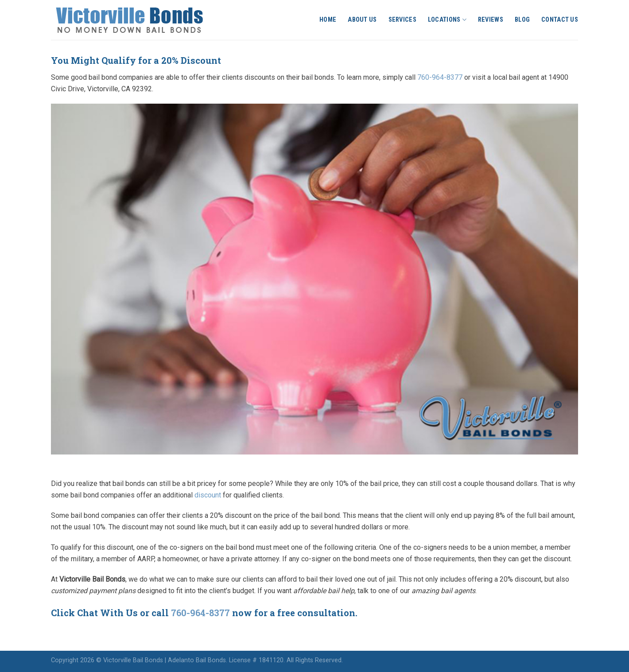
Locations (447, 20)
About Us (362, 20)
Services (402, 20)
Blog (522, 20)
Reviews (491, 20)
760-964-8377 (440, 77)
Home (328, 20)
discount (208, 495)
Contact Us (560, 20)
